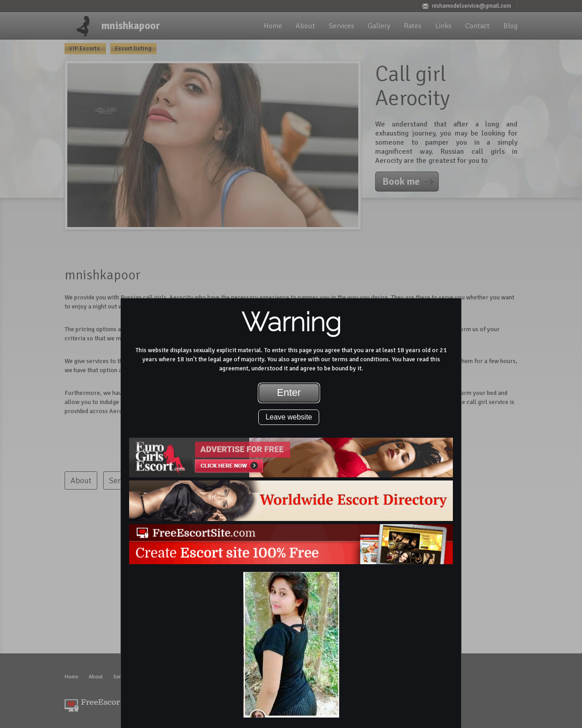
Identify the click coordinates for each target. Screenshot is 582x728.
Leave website (289, 417)
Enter (289, 392)
